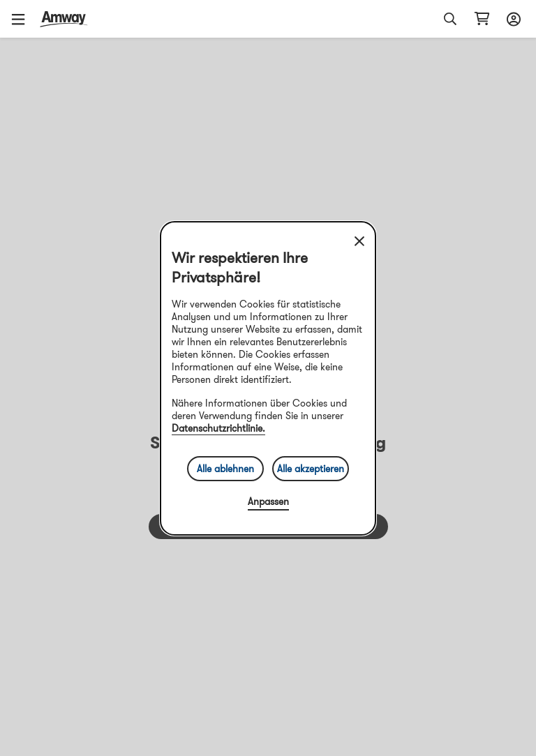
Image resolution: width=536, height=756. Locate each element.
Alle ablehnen (225, 469)
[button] (23, 19)
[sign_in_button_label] (512, 19)
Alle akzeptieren (311, 469)
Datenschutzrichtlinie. (218, 428)
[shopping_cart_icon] (482, 19)
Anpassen (268, 501)
